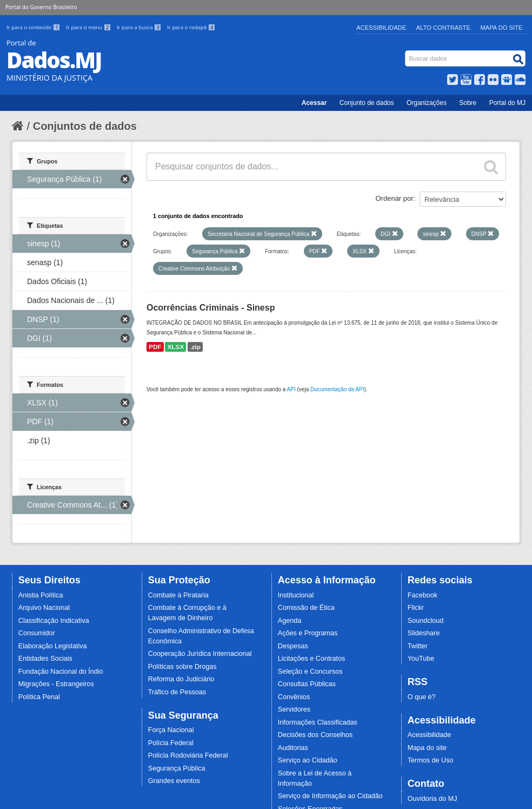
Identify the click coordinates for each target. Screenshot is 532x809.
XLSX (175, 347)
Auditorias (293, 748)
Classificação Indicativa (54, 621)
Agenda (290, 621)
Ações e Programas (308, 633)
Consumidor (37, 633)
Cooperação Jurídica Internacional (200, 654)
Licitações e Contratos (312, 659)
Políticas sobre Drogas (182, 667)
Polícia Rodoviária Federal (188, 755)
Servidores (294, 709)
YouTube (421, 659)
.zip (195, 347)
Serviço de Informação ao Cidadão (330, 796)
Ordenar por (395, 198)
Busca (406, 53)
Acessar (314, 103)
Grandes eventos (174, 781)
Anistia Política (41, 595)
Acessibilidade (381, 28)
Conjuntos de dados (85, 126)
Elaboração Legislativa (53, 646)
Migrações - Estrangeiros (56, 684)
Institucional (296, 595)
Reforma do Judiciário (181, 679)
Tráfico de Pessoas (177, 692)
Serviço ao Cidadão (308, 760)
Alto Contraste (443, 28)
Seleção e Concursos (310, 672)
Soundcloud (426, 621)
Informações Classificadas (318, 722)
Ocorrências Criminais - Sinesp (211, 308)
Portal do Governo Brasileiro (41, 7)
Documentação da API (337, 389)
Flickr (416, 608)
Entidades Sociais (45, 659)
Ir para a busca (140, 27)
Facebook (423, 595)
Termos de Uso (431, 760)
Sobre (468, 103)
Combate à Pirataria (178, 595)
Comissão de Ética (306, 608)
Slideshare (424, 633)
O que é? (422, 697)
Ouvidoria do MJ (433, 799)
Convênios (294, 697)
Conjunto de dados (367, 103)
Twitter (418, 646)
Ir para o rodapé (191, 27)
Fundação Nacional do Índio (61, 672)
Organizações (427, 103)
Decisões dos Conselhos (315, 735)
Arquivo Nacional (44, 608)
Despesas (293, 646)
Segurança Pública (177, 768)
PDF (155, 347)
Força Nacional (171, 730)
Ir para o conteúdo (34, 27)
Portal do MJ (507, 103)
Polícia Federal (171, 743)
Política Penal (39, 697)
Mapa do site (427, 748)
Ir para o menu (89, 27)
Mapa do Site (502, 28)
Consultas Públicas (307, 684)
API (291, 389)
